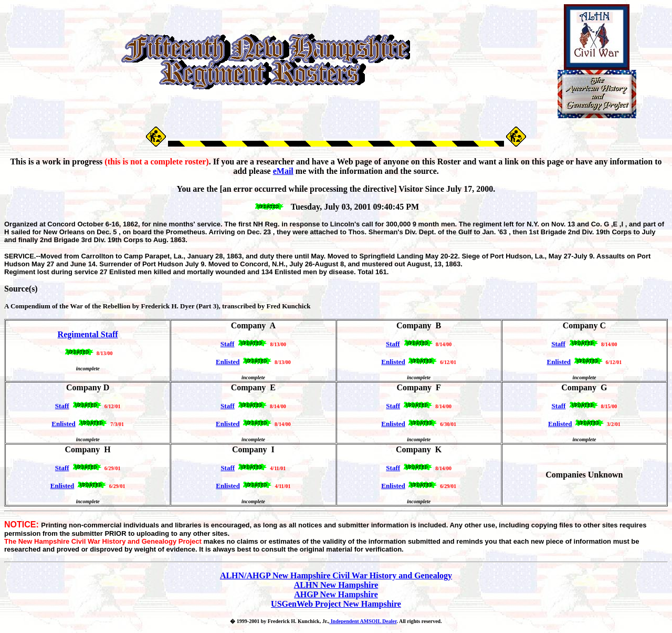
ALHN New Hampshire (336, 585)
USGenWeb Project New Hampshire (336, 604)
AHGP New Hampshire (336, 594)
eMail (283, 171)
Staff (62, 406)
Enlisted (393, 424)
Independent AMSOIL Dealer (363, 621)
